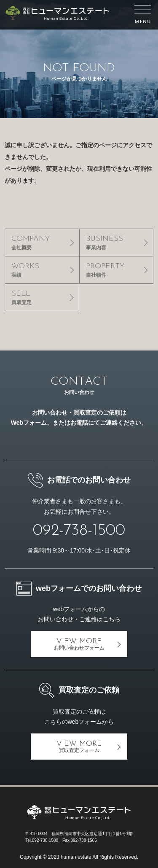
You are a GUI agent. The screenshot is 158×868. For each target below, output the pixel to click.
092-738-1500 (79, 531)
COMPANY (42, 243)
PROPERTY (116, 270)
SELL (42, 298)
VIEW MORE (79, 644)
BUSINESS (116, 243)
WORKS (42, 270)
